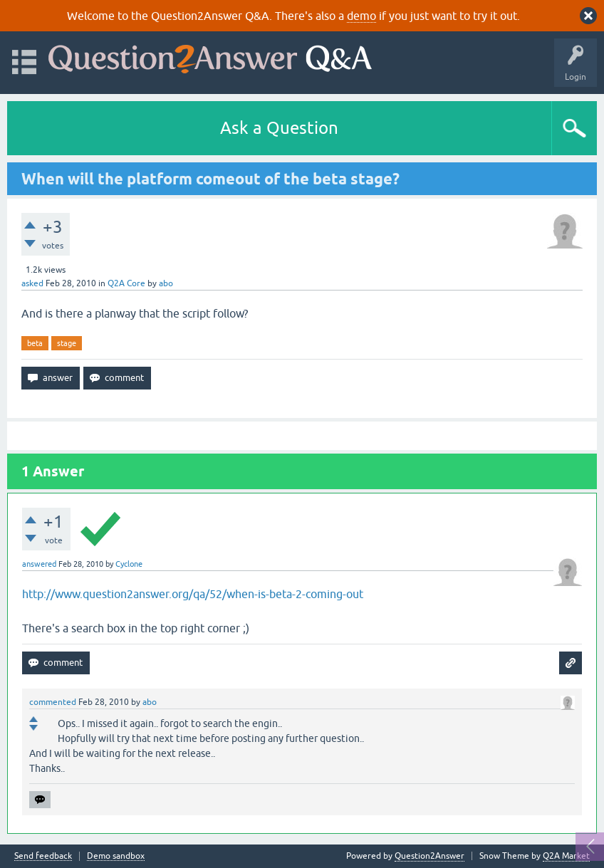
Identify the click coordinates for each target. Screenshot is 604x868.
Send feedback (43, 856)
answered (39, 564)
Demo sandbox (116, 856)
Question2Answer (429, 856)
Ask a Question (279, 128)
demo (361, 16)
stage (67, 343)
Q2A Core (126, 283)
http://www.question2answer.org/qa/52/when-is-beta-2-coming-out (193, 594)
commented (53, 702)
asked (32, 283)
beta (35, 343)
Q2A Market (566, 856)
